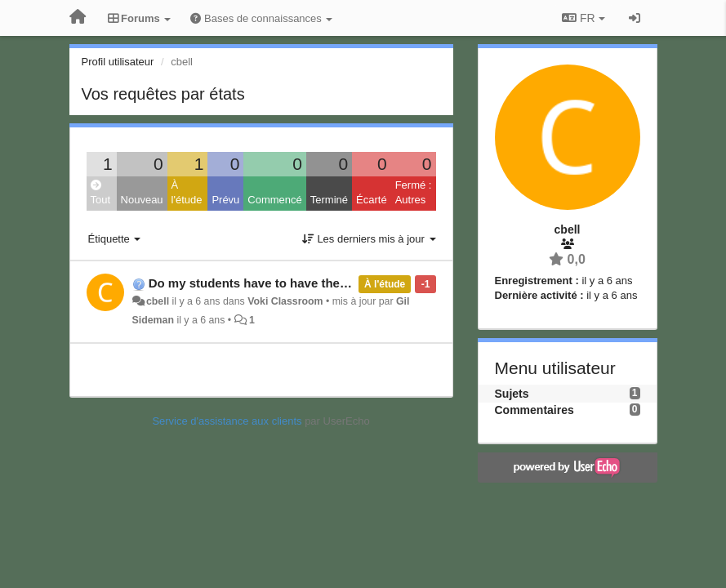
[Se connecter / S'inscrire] (635, 18)
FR (583, 18)
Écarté (372, 200)
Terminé (329, 200)
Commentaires (534, 410)
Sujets (512, 394)
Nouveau (142, 200)
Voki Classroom (285, 301)
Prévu (225, 200)
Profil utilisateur (118, 62)
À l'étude (187, 193)
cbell (158, 301)
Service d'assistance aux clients (227, 421)
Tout (101, 193)
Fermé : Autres (414, 193)
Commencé (274, 200)
